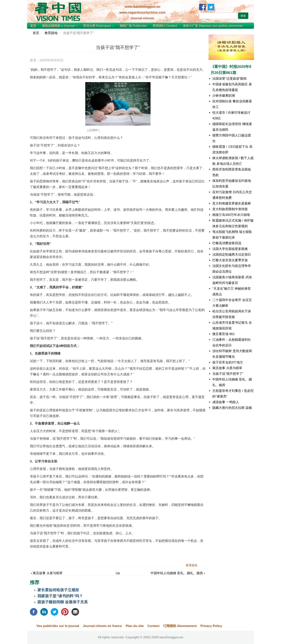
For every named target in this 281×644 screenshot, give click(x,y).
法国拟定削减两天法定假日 (232, 255)
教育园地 (51, 33)
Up (118, 573)
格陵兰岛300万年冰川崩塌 (231, 215)
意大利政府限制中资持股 (230, 209)
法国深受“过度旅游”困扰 (229, 79)
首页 (33, 26)
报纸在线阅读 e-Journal (60, 26)
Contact (153, 626)
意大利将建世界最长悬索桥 (232, 203)
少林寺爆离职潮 (224, 96)
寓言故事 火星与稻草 (47, 573)
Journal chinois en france (102, 626)
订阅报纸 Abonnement (180, 626)
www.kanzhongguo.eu (142, 7)
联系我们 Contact (165, 26)
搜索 (243, 16)
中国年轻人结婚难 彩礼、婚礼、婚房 (178, 573)
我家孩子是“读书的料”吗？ (60, 596)
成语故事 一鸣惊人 (226, 402)
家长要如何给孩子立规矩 (58, 590)
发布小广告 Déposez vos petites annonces (213, 26)
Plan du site (135, 626)
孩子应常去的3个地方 (228, 362)
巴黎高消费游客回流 (227, 243)
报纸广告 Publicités (133, 26)
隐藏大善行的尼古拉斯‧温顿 (232, 408)
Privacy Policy (211, 626)
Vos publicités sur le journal (58, 626)
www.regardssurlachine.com (142, 12)
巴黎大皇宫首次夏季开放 (230, 260)
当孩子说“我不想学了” (228, 374)
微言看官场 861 (224, 334)
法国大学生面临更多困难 (230, 249)
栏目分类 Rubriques (99, 26)
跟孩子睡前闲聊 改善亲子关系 (63, 602)
